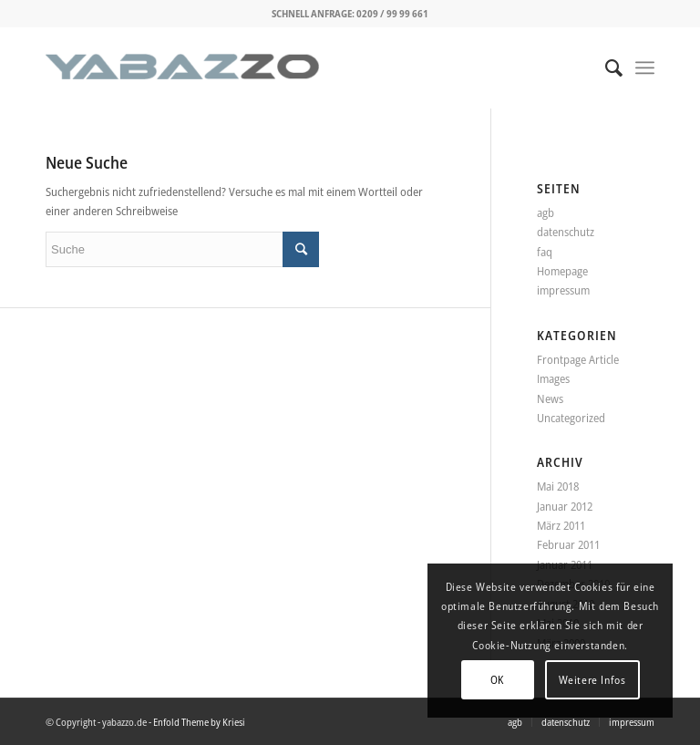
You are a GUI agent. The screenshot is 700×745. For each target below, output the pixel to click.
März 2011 (561, 525)
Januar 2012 (565, 506)
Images (553, 378)
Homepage (562, 271)
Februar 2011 (568, 544)
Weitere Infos (592, 680)
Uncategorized (571, 418)
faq (545, 252)
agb (546, 212)
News (550, 398)
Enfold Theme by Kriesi (199, 722)
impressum (563, 290)
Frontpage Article (578, 359)
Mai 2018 (558, 486)
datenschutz (566, 232)
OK (497, 680)
